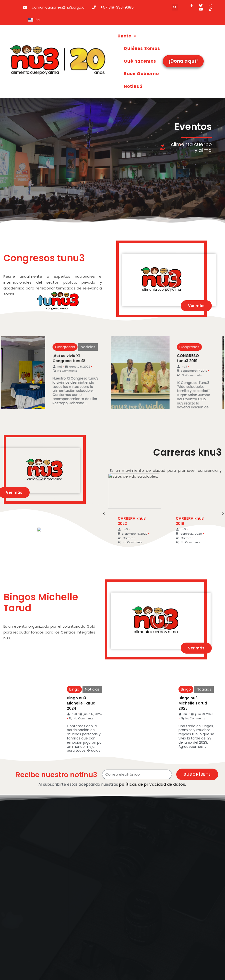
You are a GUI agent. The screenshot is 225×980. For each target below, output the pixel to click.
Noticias (86, 347)
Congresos (63, 347)
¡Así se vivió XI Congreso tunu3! (67, 358)
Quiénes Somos (142, 48)
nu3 (58, 367)
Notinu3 (133, 86)
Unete (127, 36)
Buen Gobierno (141, 74)
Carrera (126, 537)
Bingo (68, 689)
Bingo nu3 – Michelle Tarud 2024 (75, 703)
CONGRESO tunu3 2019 (185, 358)
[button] (175, 7)
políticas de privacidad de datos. (153, 784)
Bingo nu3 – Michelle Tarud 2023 (185, 703)
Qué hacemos (140, 61)
